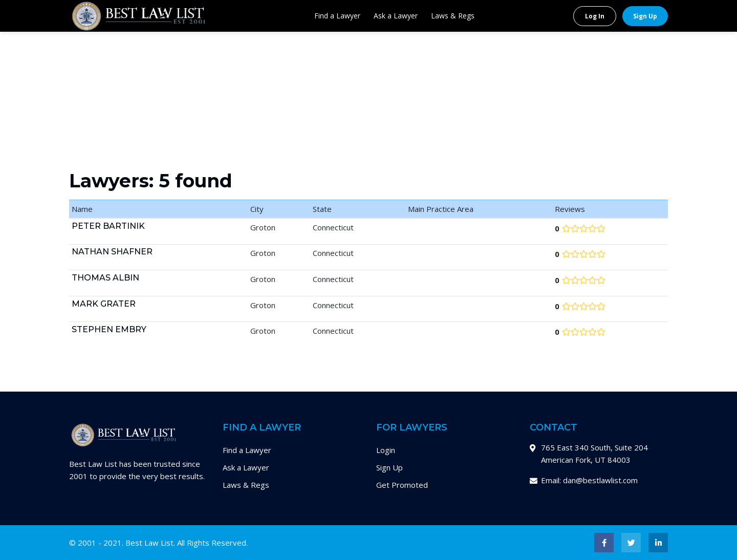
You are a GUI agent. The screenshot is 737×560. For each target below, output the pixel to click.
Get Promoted (402, 485)
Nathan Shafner (112, 252)
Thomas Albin (105, 278)
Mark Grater (104, 304)
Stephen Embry (109, 329)
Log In (595, 16)
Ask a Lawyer (396, 16)
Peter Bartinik (108, 226)
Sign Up (645, 16)
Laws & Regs (453, 16)
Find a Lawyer (337, 16)
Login (386, 450)
